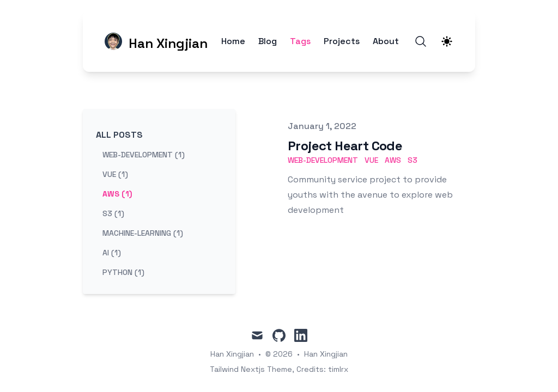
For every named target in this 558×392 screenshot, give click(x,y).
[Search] (421, 41)
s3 (413, 160)
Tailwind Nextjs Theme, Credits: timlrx (279, 369)
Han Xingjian (326, 354)
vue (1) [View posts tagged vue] (115, 174)
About (386, 41)
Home (233, 41)
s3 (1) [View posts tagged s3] (113, 213)
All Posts (119, 135)
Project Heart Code (345, 146)
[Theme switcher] (447, 41)
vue (371, 160)
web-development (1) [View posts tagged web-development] (144, 155)
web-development (323, 160)
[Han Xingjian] (156, 41)
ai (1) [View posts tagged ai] (112, 253)
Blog (268, 41)
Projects (342, 41)
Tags (300, 41)
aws (393, 160)
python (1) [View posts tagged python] (123, 272)
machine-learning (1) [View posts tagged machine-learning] (143, 233)
